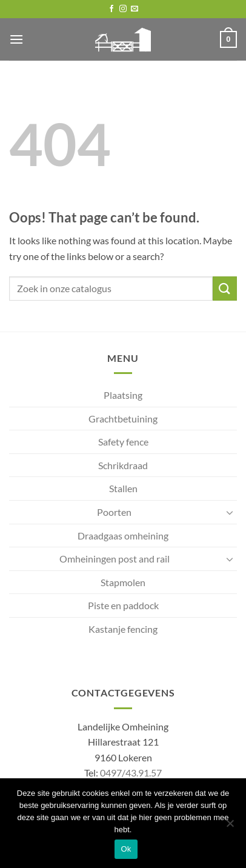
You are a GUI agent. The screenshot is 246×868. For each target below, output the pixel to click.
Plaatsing (123, 395)
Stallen (123, 488)
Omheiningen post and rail (115, 559)
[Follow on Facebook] (111, 9)
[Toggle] (230, 512)
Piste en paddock (123, 605)
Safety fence (123, 442)
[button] (16, 39)
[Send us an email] (135, 9)
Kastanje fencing (123, 629)
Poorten (114, 512)
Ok (126, 849)
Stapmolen (123, 582)
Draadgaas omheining (123, 536)
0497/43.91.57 (131, 773)
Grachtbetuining (123, 419)
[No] (230, 827)
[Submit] (225, 288)
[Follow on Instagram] (123, 9)
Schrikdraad (123, 465)
